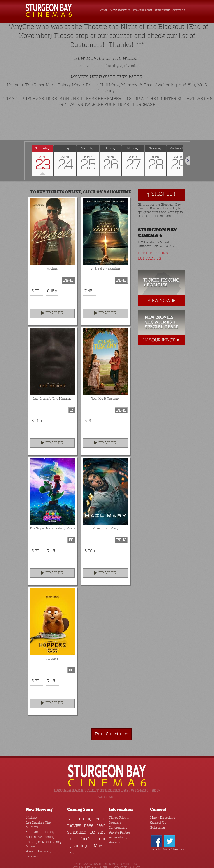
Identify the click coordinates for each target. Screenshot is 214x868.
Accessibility (117, 822)
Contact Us (149, 244)
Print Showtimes (114, 718)
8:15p (50, 276)
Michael (31, 802)
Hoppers (31, 836)
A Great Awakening (38, 817)
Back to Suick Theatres (165, 834)
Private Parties (118, 817)
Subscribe (163, 11)
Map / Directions (161, 802)
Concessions (117, 812)
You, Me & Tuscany (38, 812)
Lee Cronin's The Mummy (42, 807)
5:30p (36, 276)
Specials (114, 807)
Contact (179, 11)
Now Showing (121, 11)
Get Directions (153, 239)
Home (104, 11)
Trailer (52, 298)
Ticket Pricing (118, 802)
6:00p (36, 406)
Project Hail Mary (37, 831)
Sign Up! (161, 180)
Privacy (114, 827)
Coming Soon (143, 11)
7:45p (89, 276)
